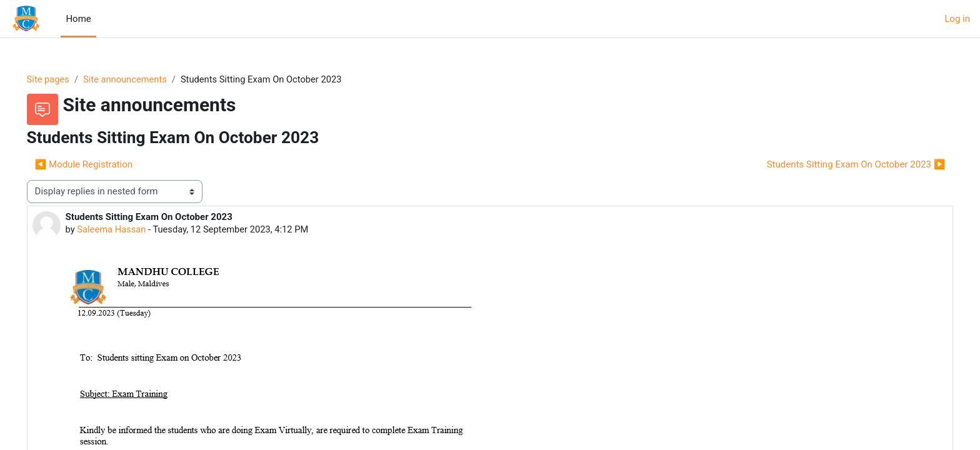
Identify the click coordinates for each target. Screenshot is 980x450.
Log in (957, 19)
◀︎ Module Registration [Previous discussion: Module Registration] (101, 164)
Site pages (66, 79)
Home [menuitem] (78, 19)
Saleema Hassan (130, 230)
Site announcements (145, 79)
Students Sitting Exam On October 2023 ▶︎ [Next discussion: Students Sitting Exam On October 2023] (838, 164)
